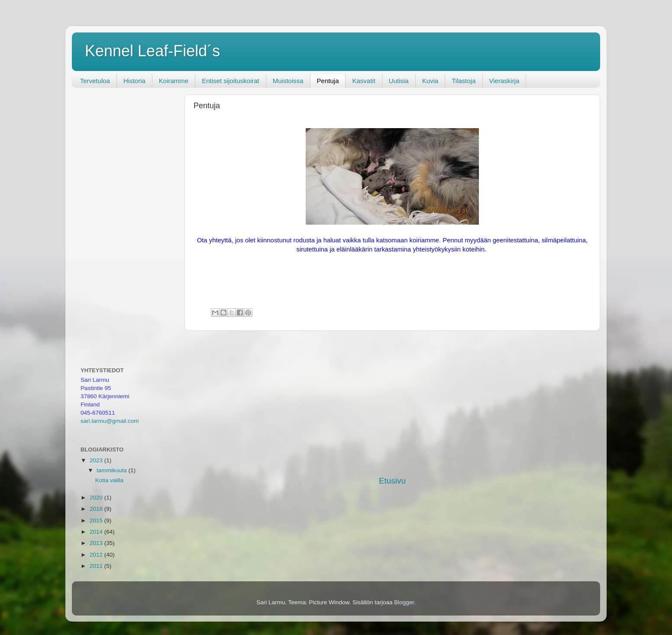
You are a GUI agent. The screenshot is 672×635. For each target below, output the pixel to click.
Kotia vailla (109, 480)
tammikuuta (113, 470)
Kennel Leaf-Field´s (152, 51)
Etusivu (392, 481)
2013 (97, 543)
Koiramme (174, 81)
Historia (134, 81)
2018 (97, 509)
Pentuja (328, 81)
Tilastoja (464, 81)
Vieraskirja (504, 81)
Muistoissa (288, 81)
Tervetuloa (95, 81)
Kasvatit (363, 81)
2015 (97, 521)
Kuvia (430, 81)
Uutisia (399, 81)
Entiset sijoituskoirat (231, 81)
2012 (97, 555)
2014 (97, 532)
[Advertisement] (392, 403)
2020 (97, 498)
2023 (97, 460)
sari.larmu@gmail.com (110, 421)
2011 (97, 566)
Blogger (404, 602)
